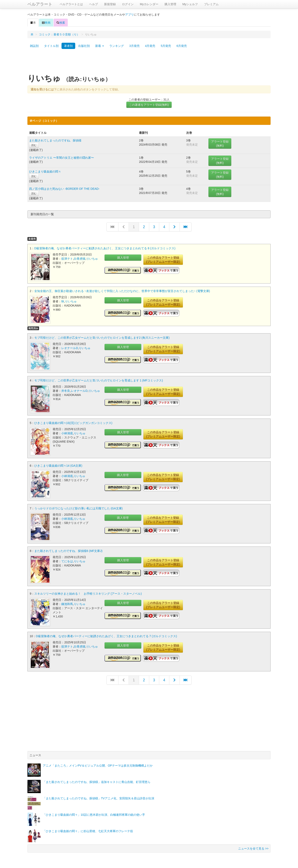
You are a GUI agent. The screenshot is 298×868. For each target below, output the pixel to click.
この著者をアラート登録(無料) (149, 105)
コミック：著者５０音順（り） (59, 34)
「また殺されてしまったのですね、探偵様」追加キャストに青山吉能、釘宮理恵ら (97, 781)
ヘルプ (94, 4)
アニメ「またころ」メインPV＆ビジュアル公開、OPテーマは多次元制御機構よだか (98, 764)
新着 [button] (100, 46)
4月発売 (150, 46)
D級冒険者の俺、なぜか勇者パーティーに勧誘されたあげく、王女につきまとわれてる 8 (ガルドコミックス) (105, 248)
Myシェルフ (190, 4)
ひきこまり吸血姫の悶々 (45, 172)
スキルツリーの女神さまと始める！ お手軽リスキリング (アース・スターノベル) (88, 593)
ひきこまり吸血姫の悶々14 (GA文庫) (58, 465)
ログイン (128, 4)
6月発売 (182, 46)
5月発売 (166, 46)
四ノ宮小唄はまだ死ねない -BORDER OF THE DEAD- (64, 189)
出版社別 (84, 46)
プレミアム (211, 4)
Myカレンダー (149, 4)
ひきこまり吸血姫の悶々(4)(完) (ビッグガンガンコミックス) (73, 422)
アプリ (129, 15)
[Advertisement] (149, 63)
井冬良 (66, 390)
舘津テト (67, 259)
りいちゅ (92, 259)
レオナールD (70, 348)
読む (34, 145)
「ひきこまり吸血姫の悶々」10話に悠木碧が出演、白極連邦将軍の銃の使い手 (94, 813)
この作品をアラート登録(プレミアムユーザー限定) (163, 260)
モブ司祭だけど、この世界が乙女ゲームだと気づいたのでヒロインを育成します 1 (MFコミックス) (99, 380)
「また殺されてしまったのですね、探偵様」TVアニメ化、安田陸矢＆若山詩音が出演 (99, 797)
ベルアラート (40, 4)
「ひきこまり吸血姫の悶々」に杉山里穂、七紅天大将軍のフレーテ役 (88, 830)
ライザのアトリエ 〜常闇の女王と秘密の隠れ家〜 (62, 158)
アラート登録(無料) (220, 144)
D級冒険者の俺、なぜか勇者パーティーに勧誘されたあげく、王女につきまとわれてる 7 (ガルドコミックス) (107, 635)
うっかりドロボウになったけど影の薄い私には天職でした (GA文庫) (78, 508)
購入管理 (170, 4)
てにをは (67, 560)
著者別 (68, 46)
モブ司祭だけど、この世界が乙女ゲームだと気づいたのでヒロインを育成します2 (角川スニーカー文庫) (102, 337)
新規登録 (110, 4)
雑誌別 (34, 46)
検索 (61, 23)
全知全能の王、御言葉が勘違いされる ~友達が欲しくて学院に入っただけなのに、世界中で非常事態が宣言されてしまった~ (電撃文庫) (122, 291)
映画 (46, 23)
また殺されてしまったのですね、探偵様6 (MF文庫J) (68, 550)
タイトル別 (51, 46)
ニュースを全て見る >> (253, 847)
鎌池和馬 (67, 603)
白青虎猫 (80, 259)
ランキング (117, 46)
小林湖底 (67, 433)
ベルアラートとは (71, 4)
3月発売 (134, 46)
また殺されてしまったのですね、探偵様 (55, 140)
